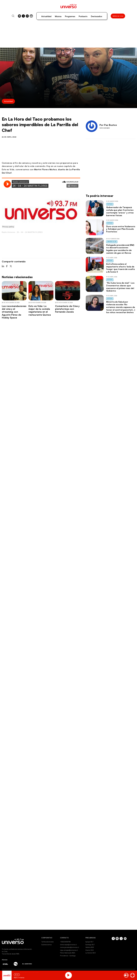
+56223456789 (65, 942)
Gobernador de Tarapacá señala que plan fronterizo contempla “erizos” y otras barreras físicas (120, 211)
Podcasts (83, 16)
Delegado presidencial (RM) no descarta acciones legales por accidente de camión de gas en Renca (120, 249)
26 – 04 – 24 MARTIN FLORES (30, 232)
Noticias (110, 204)
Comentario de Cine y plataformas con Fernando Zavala (67, 309)
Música (58, 16)
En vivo (17, 975)
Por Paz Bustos (108, 125)
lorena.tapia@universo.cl (68, 945)
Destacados (97, 16)
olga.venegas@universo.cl (69, 950)
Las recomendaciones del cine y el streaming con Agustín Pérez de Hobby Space (14, 312)
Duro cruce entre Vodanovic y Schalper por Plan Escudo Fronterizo (121, 229)
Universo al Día (112, 242)
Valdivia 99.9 (90, 947)
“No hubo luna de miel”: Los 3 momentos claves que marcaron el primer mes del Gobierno (120, 287)
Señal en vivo (118, 16)
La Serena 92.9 (90, 953)
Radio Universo (9, 232)
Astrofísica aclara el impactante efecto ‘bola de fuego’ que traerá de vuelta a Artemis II (120, 268)
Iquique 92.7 (89, 942)
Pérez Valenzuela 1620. (68, 953)
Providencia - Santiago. (68, 956)
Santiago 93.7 (90, 945)
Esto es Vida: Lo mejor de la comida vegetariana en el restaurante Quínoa (40, 310)
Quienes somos (46, 945)
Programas (70, 16)
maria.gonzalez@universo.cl (70, 947)
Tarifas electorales (47, 942)
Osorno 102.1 (90, 950)
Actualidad (46, 16)
